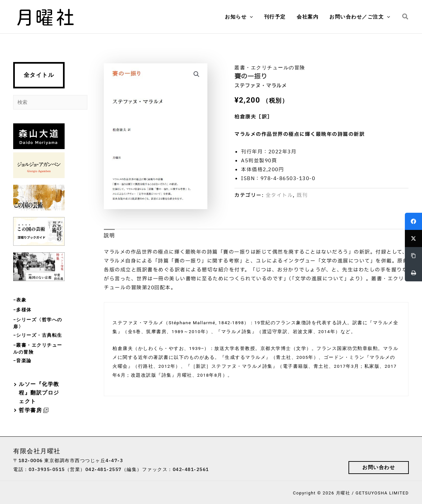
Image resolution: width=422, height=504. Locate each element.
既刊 (302, 195)
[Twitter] (413, 238)
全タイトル (39, 75)
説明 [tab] (109, 236)
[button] (254, 17)
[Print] (413, 273)
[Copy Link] (413, 256)
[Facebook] (413, 221)
